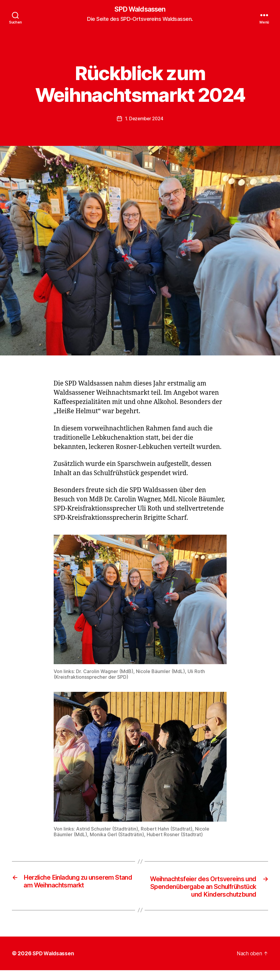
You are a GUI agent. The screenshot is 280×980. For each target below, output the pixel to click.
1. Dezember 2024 (144, 118)
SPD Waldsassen (140, 10)
